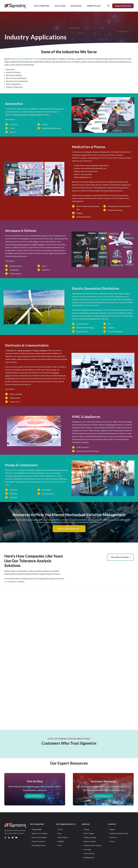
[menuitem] (37, 829)
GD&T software (34, 59)
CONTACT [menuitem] (112, 824)
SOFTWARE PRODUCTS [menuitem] (66, 824)
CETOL (7, 582)
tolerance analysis (18, 59)
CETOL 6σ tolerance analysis (19, 244)
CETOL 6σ (106, 158)
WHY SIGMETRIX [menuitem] (37, 824)
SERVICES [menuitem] (86, 824)
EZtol (15, 582)
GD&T (78, 158)
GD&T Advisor (119, 158)
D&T (33, 115)
